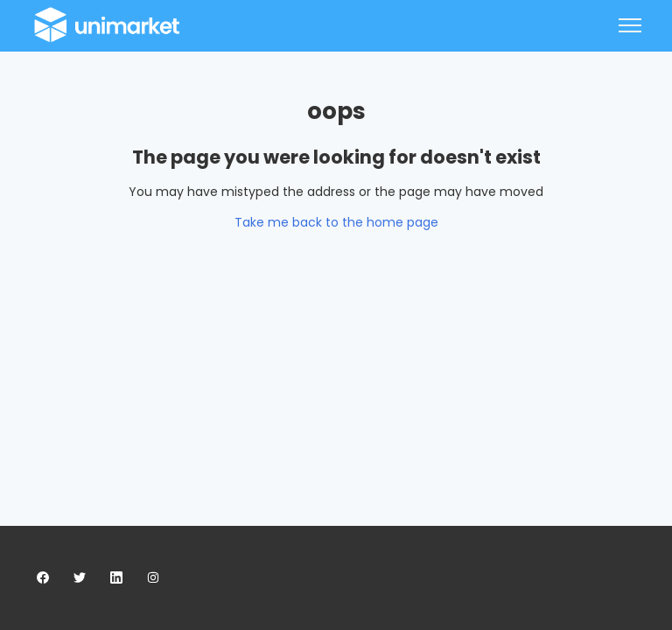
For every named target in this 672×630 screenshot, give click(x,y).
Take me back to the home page (336, 222)
